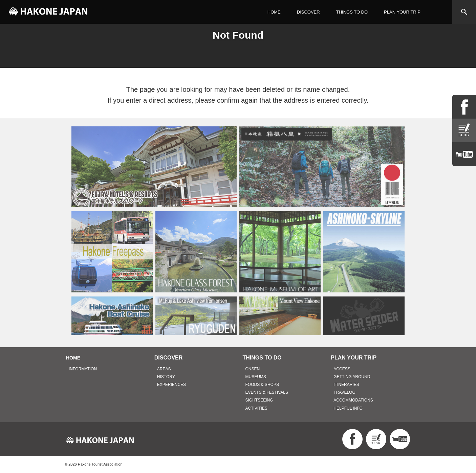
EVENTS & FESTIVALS (267, 392)
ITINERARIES (346, 385)
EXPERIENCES (171, 385)
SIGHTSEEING (259, 400)
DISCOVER (308, 12)
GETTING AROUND (352, 377)
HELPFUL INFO (348, 408)
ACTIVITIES (256, 408)
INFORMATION (83, 369)
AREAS (164, 369)
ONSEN (253, 369)
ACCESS (342, 369)
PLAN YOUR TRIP (402, 12)
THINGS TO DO (352, 12)
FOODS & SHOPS (262, 385)
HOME (274, 12)
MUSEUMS (256, 377)
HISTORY (166, 377)
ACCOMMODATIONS (353, 400)
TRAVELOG (344, 392)
